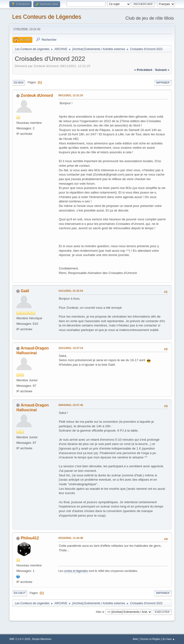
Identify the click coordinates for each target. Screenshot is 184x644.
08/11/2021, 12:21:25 (71, 95)
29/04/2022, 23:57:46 (71, 405)
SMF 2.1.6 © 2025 (20, 639)
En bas (19, 83)
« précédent (143, 70)
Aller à (100, 612)
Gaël (25, 291)
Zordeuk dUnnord (37, 95)
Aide (135, 639)
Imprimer (163, 83)
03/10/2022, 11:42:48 (71, 538)
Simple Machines (42, 639)
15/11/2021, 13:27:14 (71, 348)
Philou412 (30, 538)
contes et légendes (76, 571)
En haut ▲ (169, 639)
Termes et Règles (150, 639)
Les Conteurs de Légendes (46, 17)
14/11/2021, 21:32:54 (71, 291)
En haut (20, 593)
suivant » (162, 70)
